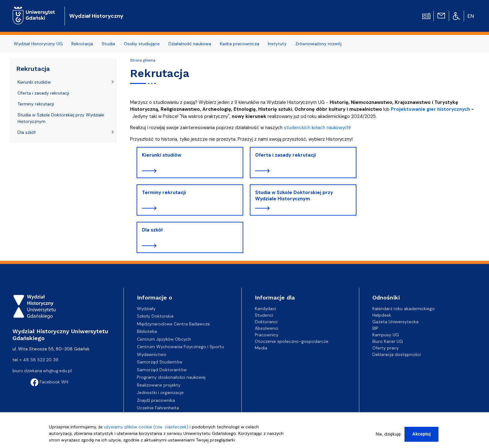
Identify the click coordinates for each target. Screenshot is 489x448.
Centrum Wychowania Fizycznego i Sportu (180, 347)
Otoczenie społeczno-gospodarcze (292, 341)
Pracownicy (267, 335)
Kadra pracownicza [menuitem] (240, 44)
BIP (375, 328)
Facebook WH (49, 382)
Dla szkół (152, 230)
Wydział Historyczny (96, 16)
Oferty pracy (386, 348)
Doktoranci (266, 322)
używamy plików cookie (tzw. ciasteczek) (146, 430)
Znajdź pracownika (156, 400)
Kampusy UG (386, 335)
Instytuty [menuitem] (277, 44)
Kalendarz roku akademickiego (404, 309)
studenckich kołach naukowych (317, 128)
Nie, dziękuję (388, 437)
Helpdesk (382, 315)
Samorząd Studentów (160, 362)
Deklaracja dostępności (397, 354)
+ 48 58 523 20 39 (39, 360)
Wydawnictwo (152, 354)
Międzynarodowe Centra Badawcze (173, 324)
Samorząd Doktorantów (162, 370)
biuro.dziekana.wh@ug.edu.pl (42, 371)
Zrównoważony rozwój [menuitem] (318, 44)
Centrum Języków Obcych (164, 339)
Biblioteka (147, 331)
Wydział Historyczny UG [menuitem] (38, 44)
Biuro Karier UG (388, 341)
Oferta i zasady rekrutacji (286, 155)
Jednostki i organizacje (160, 392)
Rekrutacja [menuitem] (82, 44)
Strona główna (143, 60)
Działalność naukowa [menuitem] (190, 44)
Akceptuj (421, 437)
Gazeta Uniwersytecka (395, 322)
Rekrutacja (33, 69)
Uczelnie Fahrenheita (158, 408)
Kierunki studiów (162, 155)
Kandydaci (265, 309)
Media (261, 348)
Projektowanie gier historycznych (430, 109)
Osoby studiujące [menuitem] (142, 44)
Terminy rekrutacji (164, 192)
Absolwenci (266, 328)
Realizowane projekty (159, 385)
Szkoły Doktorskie (155, 316)
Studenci (264, 315)
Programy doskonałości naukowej (171, 377)
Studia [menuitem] (108, 44)
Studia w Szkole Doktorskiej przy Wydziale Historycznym (294, 196)
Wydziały (146, 309)
